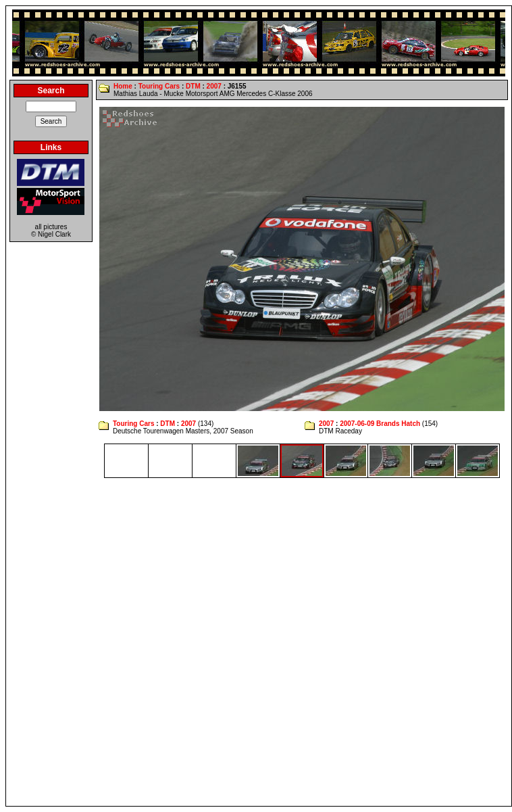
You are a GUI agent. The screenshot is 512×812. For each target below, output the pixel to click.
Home (123, 86)
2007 (214, 86)
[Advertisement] (160, 642)
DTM (193, 86)
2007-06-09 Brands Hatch (380, 424)
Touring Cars (159, 86)
